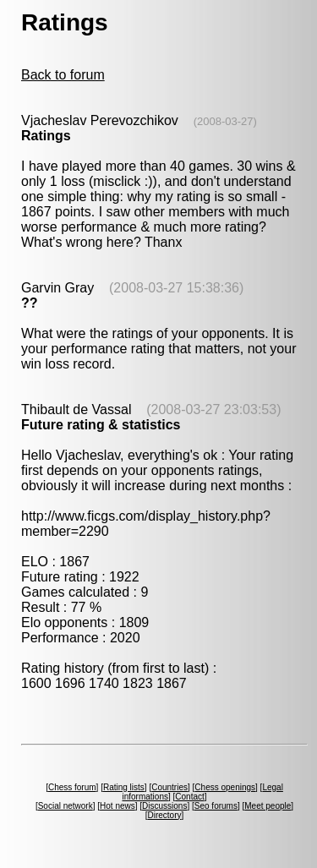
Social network (66, 806)
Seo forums (216, 806)
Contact (189, 797)
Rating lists (124, 787)
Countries (169, 787)
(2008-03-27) (225, 121)
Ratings (46, 136)
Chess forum (72, 787)
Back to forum (63, 75)
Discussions (164, 806)
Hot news (118, 806)
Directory (164, 815)
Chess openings (225, 787)
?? (30, 303)
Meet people (268, 806)
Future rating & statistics (101, 425)
